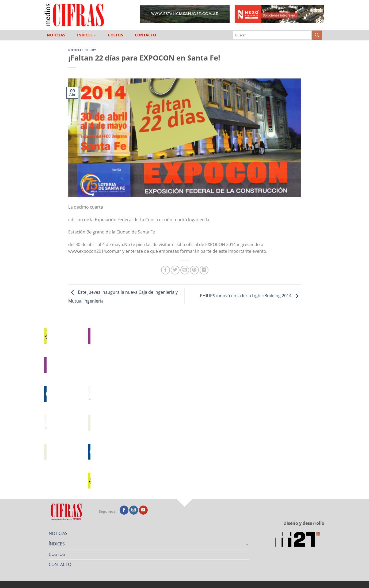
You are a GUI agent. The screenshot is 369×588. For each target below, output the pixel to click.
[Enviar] (317, 35)
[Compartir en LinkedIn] (204, 270)
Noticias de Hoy (82, 50)
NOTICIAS (56, 35)
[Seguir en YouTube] (143, 510)
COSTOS (115, 35)
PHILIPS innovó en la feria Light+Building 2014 (250, 296)
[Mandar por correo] (185, 270)
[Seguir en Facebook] (124, 510)
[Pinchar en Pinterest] (194, 270)
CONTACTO (145, 35)
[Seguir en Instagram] (134, 510)
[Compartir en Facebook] (166, 270)
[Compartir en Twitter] (175, 270)
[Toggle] (247, 544)
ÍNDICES (87, 35)
